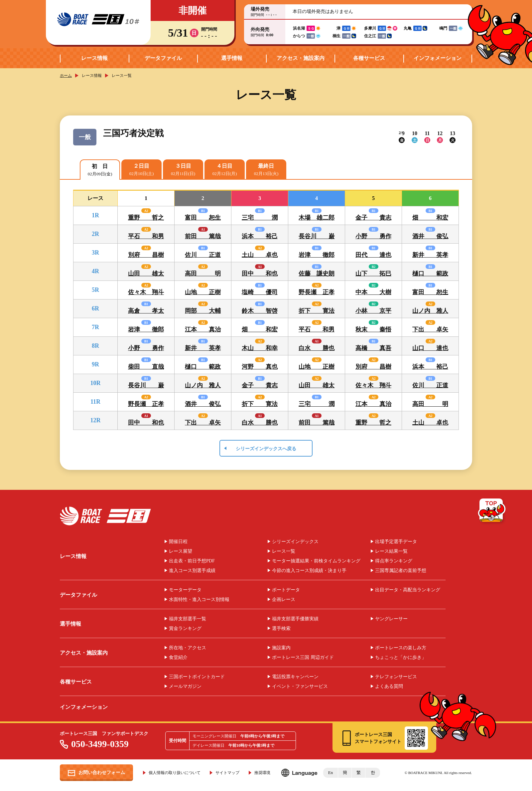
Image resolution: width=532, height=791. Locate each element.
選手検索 (281, 629)
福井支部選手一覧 (188, 619)
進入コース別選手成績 (192, 571)
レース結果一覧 (391, 551)
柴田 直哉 (146, 367)
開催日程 (178, 542)
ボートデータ (286, 590)
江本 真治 (203, 329)
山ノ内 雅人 (430, 311)
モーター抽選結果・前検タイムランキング (316, 561)
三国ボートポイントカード (197, 677)
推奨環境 (262, 773)
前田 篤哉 (203, 236)
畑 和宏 (430, 218)
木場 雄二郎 (317, 218)
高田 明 (203, 274)
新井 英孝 (430, 255)
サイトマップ (227, 773)
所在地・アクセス (188, 648)
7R (95, 327)
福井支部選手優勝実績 (295, 619)
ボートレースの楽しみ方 (401, 648)
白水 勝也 (317, 348)
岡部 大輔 (203, 311)
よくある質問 (389, 687)
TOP (492, 511)
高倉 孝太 (146, 311)
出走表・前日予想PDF (192, 561)
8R (95, 346)
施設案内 (281, 648)
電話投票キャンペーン (295, 677)
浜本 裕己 (260, 236)
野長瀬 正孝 (317, 292)
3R (95, 253)
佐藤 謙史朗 (317, 274)
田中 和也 (260, 274)
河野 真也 (260, 367)
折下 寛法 (317, 311)
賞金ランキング (185, 629)
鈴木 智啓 (260, 311)
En (331, 773)
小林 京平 (373, 311)
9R (95, 364)
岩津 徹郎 (317, 255)
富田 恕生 (203, 218)
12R (96, 420)
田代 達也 (373, 255)
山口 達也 (430, 348)
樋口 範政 (430, 274)
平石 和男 (146, 236)
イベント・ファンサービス (300, 687)
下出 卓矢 (430, 329)
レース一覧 (284, 551)
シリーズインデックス (295, 542)
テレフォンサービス (396, 677)
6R (95, 308)
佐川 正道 (203, 255)
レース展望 (181, 551)
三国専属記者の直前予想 (401, 571)
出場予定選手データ (396, 542)
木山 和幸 (260, 348)
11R (95, 402)
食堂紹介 (178, 658)
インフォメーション (438, 58)
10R (96, 383)
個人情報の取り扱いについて (175, 773)
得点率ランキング (394, 561)
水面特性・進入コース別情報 (199, 600)
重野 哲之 (146, 218)
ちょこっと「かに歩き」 (401, 658)
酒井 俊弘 (430, 236)
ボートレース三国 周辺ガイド (303, 658)
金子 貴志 (373, 218)
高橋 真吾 (373, 348)
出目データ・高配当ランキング (408, 590)
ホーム (66, 76)
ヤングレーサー (391, 619)
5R (95, 290)
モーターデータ (185, 590)
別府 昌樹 (146, 255)
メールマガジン (185, 687)
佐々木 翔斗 (146, 292)
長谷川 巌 (317, 236)
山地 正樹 (203, 292)
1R (95, 215)
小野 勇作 (373, 236)
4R (95, 271)
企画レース (284, 600)
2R (95, 234)
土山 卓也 (260, 255)
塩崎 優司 (260, 292)
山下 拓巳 (373, 274)
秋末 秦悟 (373, 329)
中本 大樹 (373, 292)
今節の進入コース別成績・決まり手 (309, 571)
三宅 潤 (260, 218)
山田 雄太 (146, 274)
